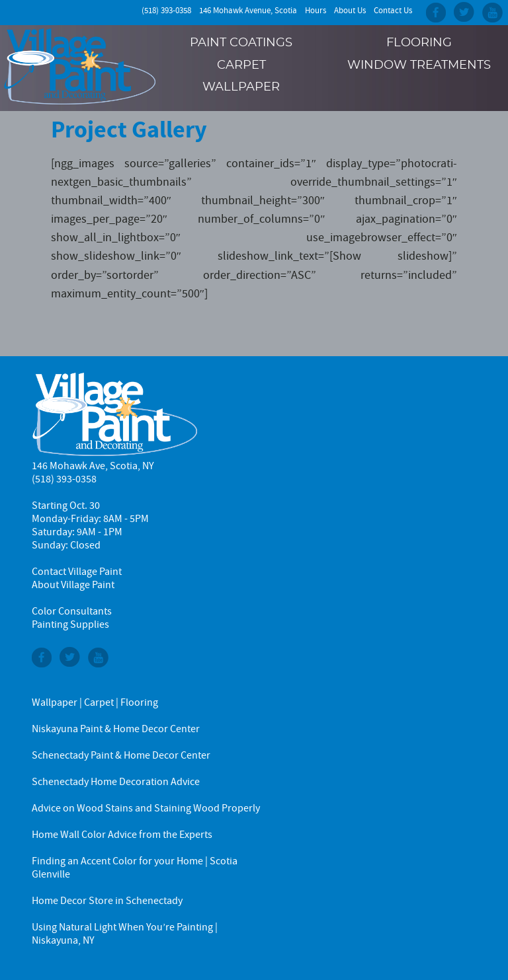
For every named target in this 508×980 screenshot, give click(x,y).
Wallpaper (241, 87)
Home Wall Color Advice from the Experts (122, 835)
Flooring (419, 43)
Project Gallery (129, 130)
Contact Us (393, 11)
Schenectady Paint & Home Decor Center (121, 755)
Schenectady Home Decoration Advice (116, 782)
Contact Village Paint (77, 572)
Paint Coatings (241, 43)
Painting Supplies (70, 624)
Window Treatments (419, 65)
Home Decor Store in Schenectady (107, 901)
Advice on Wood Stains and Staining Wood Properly (146, 808)
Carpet (241, 65)
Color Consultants (72, 611)
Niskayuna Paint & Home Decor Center (116, 729)
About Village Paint (73, 585)
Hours (316, 11)
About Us (350, 11)
